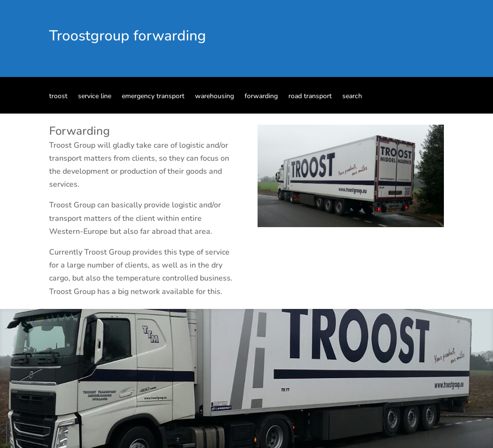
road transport (310, 97)
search (352, 97)
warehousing (214, 97)
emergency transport (153, 97)
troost (58, 97)
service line (95, 97)
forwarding (261, 97)
